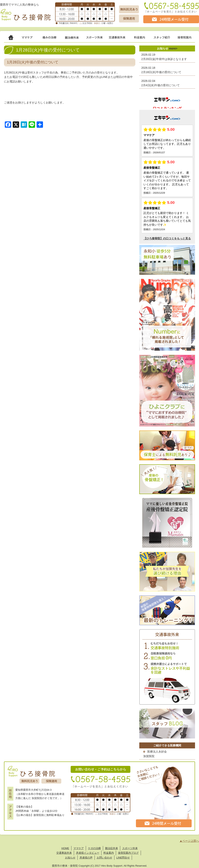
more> (173, 48)
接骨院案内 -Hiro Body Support (186, 39)
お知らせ (70, 858)
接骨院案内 (124, 853)
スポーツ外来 (97, 39)
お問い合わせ (104, 858)
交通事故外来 (64, 853)
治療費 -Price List (143, 39)
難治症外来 (75, 39)
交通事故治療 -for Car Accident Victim (121, 39)
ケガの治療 (53, 39)
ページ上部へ (191, 841)
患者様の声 (86, 858)
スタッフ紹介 (165, 39)
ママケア (32, 39)
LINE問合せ (123, 858)
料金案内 (109, 853)
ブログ (135, 853)
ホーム (13, 39)
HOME (65, 848)
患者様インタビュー (88, 853)
